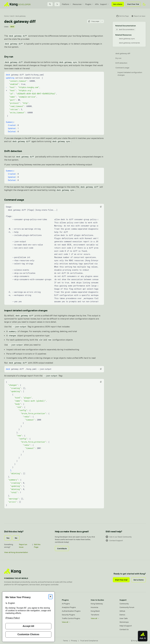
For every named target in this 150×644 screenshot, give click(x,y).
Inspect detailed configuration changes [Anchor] (26, 310)
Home (6, 16)
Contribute (62, 548)
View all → (66, 622)
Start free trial (121, 580)
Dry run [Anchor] (9, 57)
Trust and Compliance (89, 641)
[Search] (50, 4)
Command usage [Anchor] (14, 200)
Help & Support (126, 626)
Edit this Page (37, 546)
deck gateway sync (127, 39)
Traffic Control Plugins (71, 618)
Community (124, 604)
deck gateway (21, 16)
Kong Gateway (97, 604)
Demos (122, 615)
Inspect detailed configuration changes (130, 74)
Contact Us (124, 629)
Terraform (95, 615)
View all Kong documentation (16, 552)
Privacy (74, 641)
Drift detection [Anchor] (13, 151)
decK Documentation (125, 29)
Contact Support (114, 540)
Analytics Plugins (69, 607)
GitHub (122, 611)
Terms (65, 641)
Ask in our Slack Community (119, 537)
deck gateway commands (129, 43)
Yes (8, 538)
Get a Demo (118, 4)
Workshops (124, 622)
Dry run (118, 58)
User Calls (124, 618)
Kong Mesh (95, 611)
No (16, 538)
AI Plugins (66, 604)
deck (12, 27)
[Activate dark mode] (144, 4)
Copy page (94, 21)
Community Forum (127, 607)
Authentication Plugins (71, 611)
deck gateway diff (123, 53)
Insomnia (94, 607)
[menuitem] (67, 4)
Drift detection (121, 63)
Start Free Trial (133, 4)
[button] (101, 207)
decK (12, 16)
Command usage (122, 68)
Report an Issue (23, 546)
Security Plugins (68, 615)
